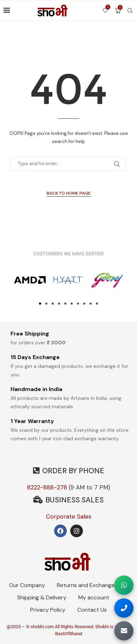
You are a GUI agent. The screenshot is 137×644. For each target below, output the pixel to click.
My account (94, 597)
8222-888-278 (47, 487)
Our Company (27, 585)
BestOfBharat (69, 634)
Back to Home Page (69, 193)
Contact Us (92, 610)
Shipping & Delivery (42, 597)
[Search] (130, 11)
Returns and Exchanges (87, 585)
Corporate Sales (69, 516)
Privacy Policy (48, 610)
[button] (40, 304)
